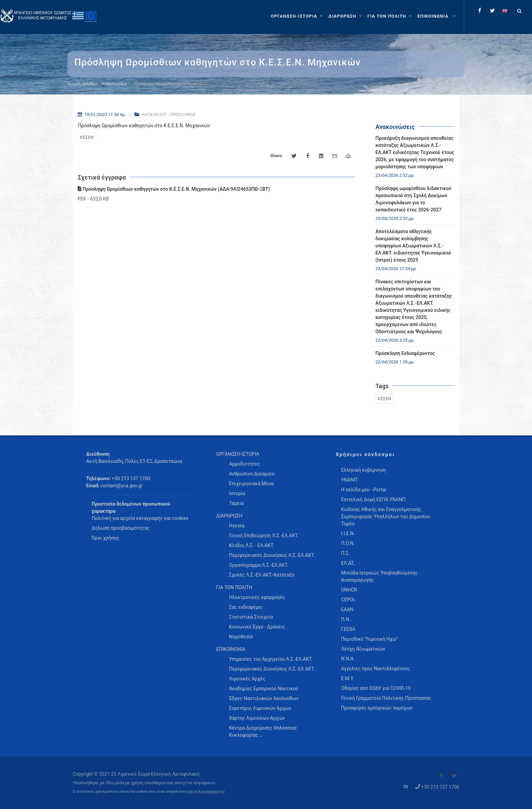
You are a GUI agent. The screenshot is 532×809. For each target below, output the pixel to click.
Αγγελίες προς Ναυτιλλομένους (375, 669)
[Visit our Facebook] (441, 775)
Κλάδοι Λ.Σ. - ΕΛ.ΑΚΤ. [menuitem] (252, 545)
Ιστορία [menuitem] (237, 493)
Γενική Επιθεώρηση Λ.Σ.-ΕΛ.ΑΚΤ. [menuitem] (264, 535)
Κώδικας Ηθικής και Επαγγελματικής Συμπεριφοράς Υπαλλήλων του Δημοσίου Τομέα (385, 516)
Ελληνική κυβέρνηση (363, 470)
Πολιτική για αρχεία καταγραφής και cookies (140, 518)
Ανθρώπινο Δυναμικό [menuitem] (252, 474)
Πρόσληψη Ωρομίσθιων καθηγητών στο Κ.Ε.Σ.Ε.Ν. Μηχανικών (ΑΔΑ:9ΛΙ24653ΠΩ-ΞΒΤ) (174, 189)
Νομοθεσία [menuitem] (241, 637)
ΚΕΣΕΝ (87, 137)
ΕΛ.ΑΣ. (348, 563)
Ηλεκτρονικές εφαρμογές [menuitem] (257, 597)
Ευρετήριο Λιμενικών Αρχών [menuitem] (260, 708)
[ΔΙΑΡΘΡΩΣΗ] (346, 16)
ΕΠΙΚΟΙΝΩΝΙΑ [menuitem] (231, 649)
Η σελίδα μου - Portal (363, 490)
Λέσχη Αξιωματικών (363, 649)
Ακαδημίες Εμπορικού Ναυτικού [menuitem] (264, 689)
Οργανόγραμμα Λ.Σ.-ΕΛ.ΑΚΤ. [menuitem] (259, 565)
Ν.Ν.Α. (348, 659)
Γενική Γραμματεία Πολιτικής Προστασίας (386, 698)
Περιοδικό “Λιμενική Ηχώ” (369, 639)
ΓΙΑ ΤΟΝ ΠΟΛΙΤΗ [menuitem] (234, 587)
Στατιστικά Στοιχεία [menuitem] (251, 617)
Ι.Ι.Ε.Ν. (348, 533)
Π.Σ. (345, 553)
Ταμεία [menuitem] (236, 503)
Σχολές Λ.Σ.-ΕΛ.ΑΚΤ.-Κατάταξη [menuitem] (262, 575)
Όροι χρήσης (105, 538)
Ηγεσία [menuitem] (237, 526)
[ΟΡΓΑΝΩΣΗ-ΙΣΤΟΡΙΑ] (298, 16)
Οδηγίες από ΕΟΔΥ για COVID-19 (376, 688)
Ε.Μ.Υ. (347, 678)
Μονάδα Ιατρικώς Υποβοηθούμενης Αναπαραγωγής (379, 576)
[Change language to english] (505, 11)
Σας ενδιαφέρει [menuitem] (246, 607)
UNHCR (349, 590)
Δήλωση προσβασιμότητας (121, 528)
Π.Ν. (346, 619)
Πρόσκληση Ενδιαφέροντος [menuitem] (405, 353)
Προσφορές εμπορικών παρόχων (377, 708)
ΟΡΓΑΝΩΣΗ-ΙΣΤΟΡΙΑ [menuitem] (238, 454)
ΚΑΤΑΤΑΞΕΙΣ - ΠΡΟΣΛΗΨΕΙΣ (169, 115)
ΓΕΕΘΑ (348, 629)
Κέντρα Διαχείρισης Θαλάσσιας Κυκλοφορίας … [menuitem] (263, 731)
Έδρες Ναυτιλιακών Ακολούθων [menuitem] (264, 698)
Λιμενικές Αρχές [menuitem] (247, 679)
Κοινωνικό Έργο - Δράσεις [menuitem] (257, 627)
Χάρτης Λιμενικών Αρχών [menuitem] (257, 718)
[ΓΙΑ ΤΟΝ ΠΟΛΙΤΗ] (390, 16)
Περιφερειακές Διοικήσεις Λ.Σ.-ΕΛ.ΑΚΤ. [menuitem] (272, 555)
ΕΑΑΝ (347, 609)
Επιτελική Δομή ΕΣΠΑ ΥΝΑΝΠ (373, 500)
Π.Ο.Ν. (348, 543)
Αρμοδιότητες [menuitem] (244, 464)
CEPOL (348, 600)
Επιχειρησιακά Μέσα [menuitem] (251, 484)
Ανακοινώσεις (114, 84)
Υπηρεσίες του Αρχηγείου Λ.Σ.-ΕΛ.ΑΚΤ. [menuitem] (271, 659)
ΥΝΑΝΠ (349, 480)
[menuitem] (437, 16)
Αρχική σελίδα (81, 84)
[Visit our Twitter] (454, 775)
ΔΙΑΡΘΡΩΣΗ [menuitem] (229, 516)
